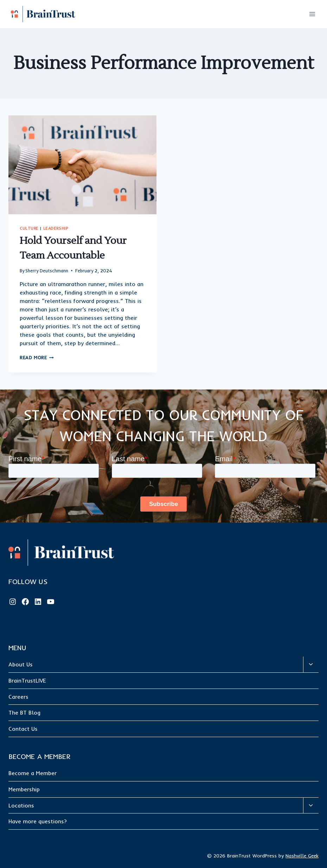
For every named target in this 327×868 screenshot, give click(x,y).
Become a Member (33, 773)
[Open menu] (312, 14)
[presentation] (82, 165)
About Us (21, 664)
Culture (29, 228)
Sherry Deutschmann (47, 271)
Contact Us (23, 729)
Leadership (56, 228)
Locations (21, 805)
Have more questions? (38, 821)
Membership (24, 789)
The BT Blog (24, 712)
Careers (18, 697)
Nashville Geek (302, 856)
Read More (37, 357)
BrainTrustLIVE (27, 680)
